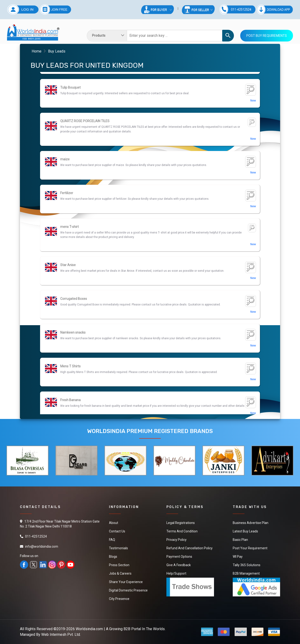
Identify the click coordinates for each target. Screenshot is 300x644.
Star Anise (68, 299)
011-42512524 (36, 536)
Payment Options (179, 557)
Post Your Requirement (250, 548)
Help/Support (176, 573)
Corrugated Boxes (74, 332)
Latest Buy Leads (245, 531)
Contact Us (117, 531)
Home (37, 51)
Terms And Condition (182, 531)
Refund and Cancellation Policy (189, 548)
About (114, 523)
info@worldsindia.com (42, 546)
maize (65, 193)
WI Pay (238, 557)
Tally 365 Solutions (247, 565)
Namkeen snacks (73, 366)
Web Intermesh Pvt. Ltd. (61, 635)
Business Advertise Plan (251, 523)
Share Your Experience (126, 582)
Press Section (119, 565)
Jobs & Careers (120, 573)
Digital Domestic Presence (128, 590)
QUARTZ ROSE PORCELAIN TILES (85, 155)
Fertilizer (67, 227)
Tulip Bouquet (70, 121)
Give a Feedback (179, 565)
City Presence (119, 599)
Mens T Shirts (70, 400)
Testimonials (118, 548)
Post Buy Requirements (267, 36)
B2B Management (246, 573)
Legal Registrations (181, 523)
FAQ (112, 540)
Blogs (113, 557)
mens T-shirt (69, 260)
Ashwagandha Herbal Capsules (83, 87)
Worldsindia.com (89, 629)
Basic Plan (240, 540)
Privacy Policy (176, 540)
